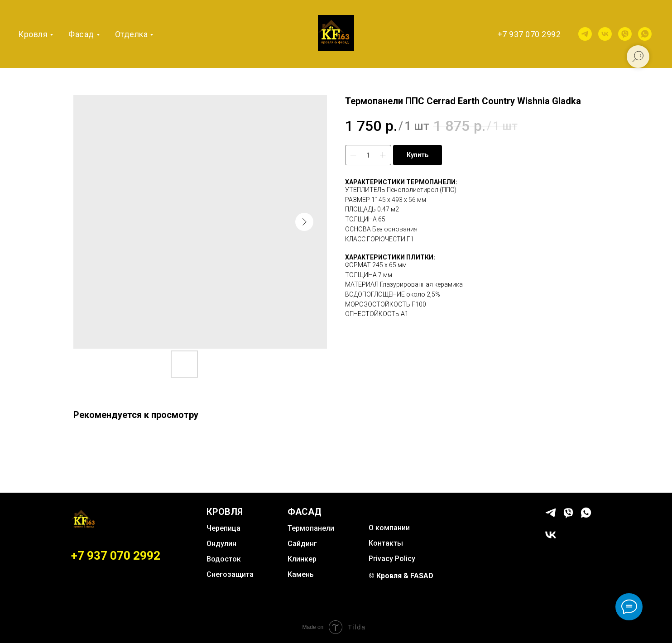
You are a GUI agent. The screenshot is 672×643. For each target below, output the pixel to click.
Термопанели (311, 528)
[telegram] (585, 34)
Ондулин (221, 544)
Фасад (81, 34)
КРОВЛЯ (225, 512)
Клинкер (302, 559)
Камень (301, 574)
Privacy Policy (392, 559)
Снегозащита (230, 574)
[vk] (605, 34)
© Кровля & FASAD (401, 576)
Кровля (33, 34)
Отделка (132, 34)
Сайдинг (302, 544)
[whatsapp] (645, 34)
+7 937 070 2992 (529, 34)
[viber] (625, 34)
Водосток (224, 559)
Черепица (223, 528)
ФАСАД (305, 512)
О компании (389, 528)
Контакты (386, 543)
